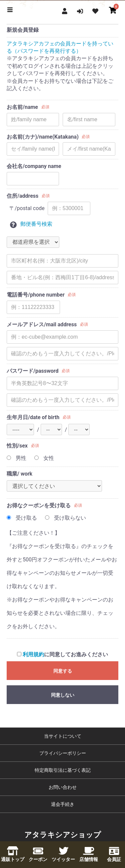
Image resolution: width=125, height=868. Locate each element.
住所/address (22, 196)
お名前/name (22, 107)
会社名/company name (34, 166)
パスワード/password (32, 371)
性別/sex (17, 446)
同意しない (63, 695)
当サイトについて (63, 736)
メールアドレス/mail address (42, 324)
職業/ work (19, 474)
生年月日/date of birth (33, 417)
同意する (63, 671)
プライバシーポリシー (63, 753)
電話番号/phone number (36, 295)
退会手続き (63, 804)
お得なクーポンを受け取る (39, 505)
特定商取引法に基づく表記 (63, 770)
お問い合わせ (63, 787)
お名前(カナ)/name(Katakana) (43, 137)
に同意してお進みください (62, 654)
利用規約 (33, 654)
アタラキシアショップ (63, 835)
